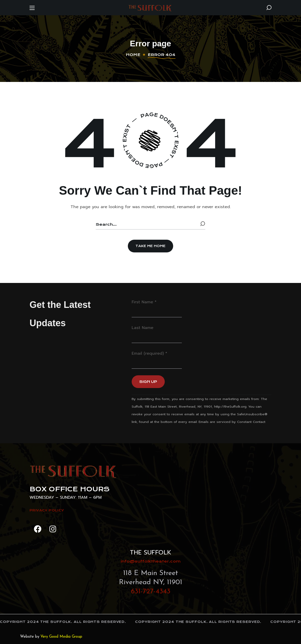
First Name (144, 302)
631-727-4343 (151, 592)
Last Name (142, 328)
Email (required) (149, 353)
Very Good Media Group (61, 637)
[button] (269, 8)
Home (133, 55)
